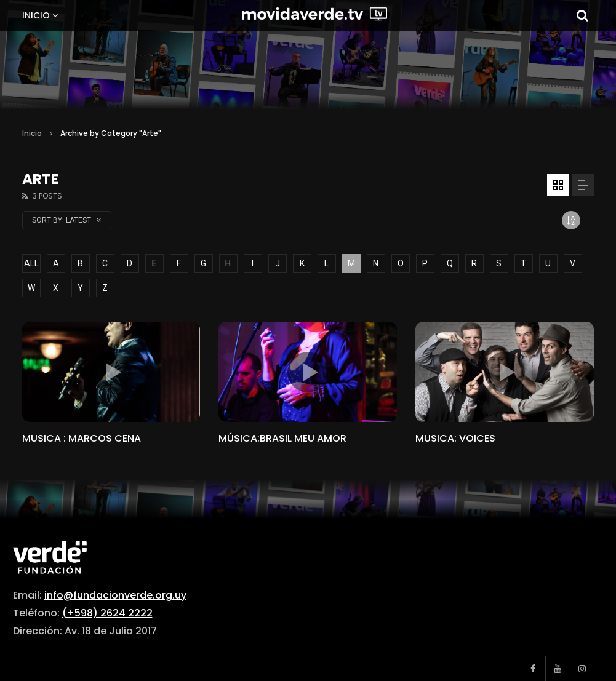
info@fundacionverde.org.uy (115, 595)
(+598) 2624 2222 (107, 613)
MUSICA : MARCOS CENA (82, 438)
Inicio (36, 15)
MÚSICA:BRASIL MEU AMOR (282, 438)
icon (111, 372)
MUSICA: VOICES (455, 438)
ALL (31, 263)
